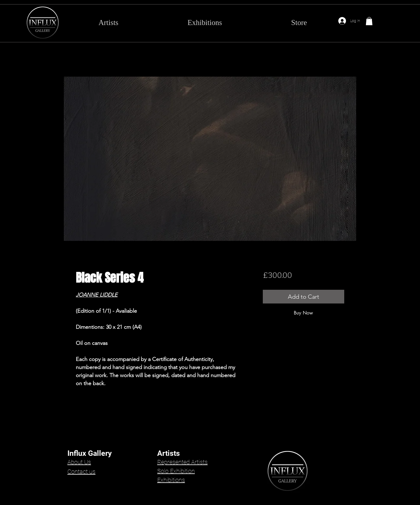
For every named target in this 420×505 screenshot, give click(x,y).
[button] (369, 21)
